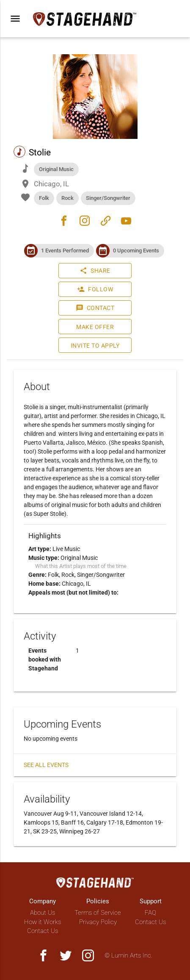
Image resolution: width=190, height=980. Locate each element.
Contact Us (43, 931)
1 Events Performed (65, 251)
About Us (43, 913)
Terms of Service (98, 913)
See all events (46, 765)
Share (95, 271)
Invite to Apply (95, 346)
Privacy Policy (98, 922)
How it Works (43, 922)
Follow (95, 289)
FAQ (150, 913)
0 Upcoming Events (136, 251)
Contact (95, 308)
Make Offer (95, 327)
